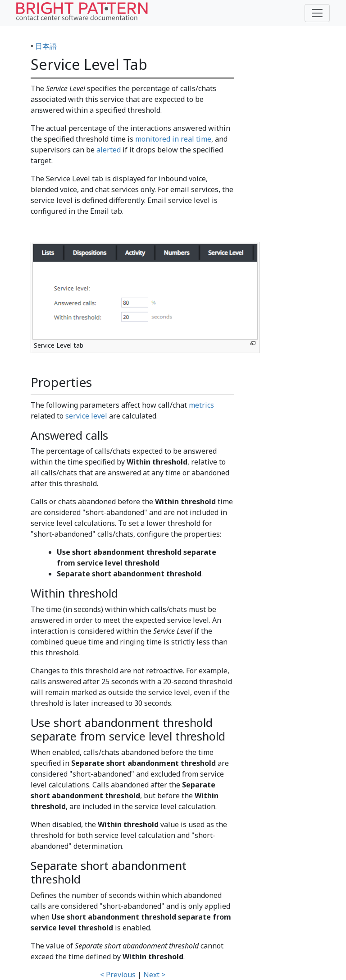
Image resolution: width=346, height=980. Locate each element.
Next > (154, 975)
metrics (201, 405)
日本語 (46, 46)
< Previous (118, 975)
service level (86, 416)
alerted (109, 150)
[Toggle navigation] (317, 13)
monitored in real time (173, 139)
